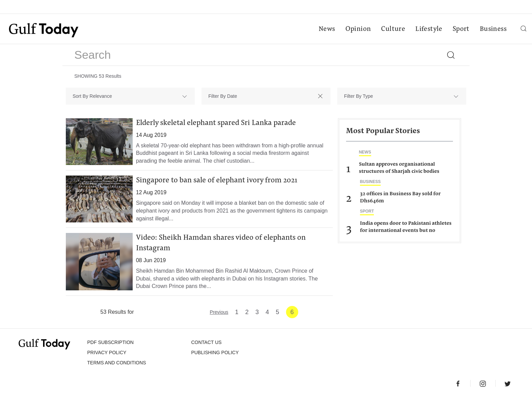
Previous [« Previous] (219, 312)
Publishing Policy (215, 352)
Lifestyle (429, 29)
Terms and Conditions (117, 363)
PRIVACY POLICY (107, 352)
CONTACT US (206, 342)
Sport (461, 29)
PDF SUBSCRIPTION (110, 342)
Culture (393, 29)
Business (493, 29)
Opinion (358, 29)
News (327, 29)
